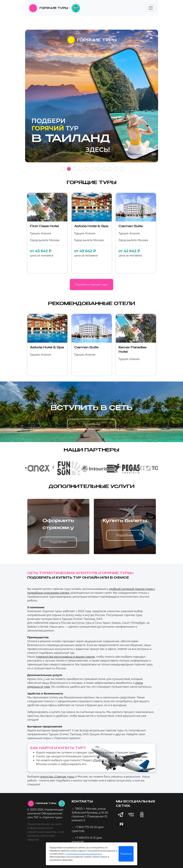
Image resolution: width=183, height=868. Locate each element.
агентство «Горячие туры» (57, 777)
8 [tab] (104, 169)
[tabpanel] (92, 98)
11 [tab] (122, 169)
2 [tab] (69, 169)
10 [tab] (116, 169)
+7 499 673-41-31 (85, 838)
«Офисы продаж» (136, 756)
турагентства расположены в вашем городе (65, 657)
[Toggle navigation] (151, 8)
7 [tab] (98, 169)
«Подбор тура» (102, 760)
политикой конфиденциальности (84, 854)
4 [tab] (81, 169)
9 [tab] (110, 169)
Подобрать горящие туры (91, 284)
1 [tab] (63, 169)
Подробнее (91, 424)
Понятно (126, 854)
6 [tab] (93, 169)
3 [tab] (75, 169)
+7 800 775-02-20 (86, 827)
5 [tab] (87, 169)
